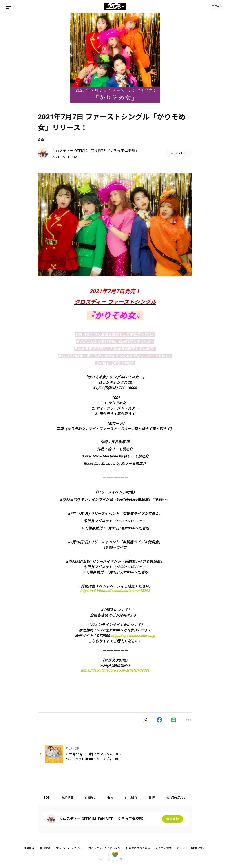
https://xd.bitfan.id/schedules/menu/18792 (115, 591)
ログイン (217, 6)
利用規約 (45, 848)
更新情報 (67, 797)
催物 (110, 797)
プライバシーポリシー (69, 848)
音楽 (41, 140)
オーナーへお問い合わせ (192, 848)
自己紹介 (131, 797)
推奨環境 (29, 848)
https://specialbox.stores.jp (133, 636)
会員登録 (172, 819)
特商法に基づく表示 (138, 848)
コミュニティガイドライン (104, 848)
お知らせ (90, 797)
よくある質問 (164, 848)
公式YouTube (176, 797)
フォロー (179, 153)
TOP (47, 797)
